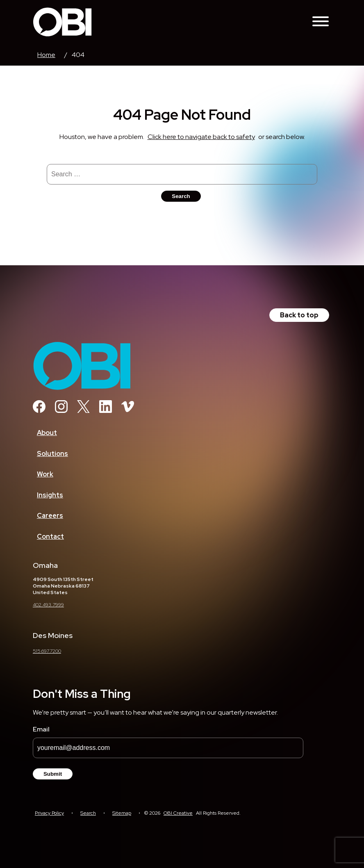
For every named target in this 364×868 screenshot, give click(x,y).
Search (88, 813)
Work (45, 474)
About (47, 433)
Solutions (52, 454)
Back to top (299, 315)
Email (41, 729)
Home (46, 55)
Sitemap (122, 813)
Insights (50, 495)
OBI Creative (178, 813)
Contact (50, 537)
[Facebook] (39, 411)
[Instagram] (61, 411)
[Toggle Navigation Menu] (321, 22)
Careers (50, 516)
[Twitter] (83, 411)
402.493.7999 (48, 605)
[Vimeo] (128, 411)
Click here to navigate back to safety (201, 137)
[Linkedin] (106, 411)
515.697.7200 (47, 651)
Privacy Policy (49, 813)
